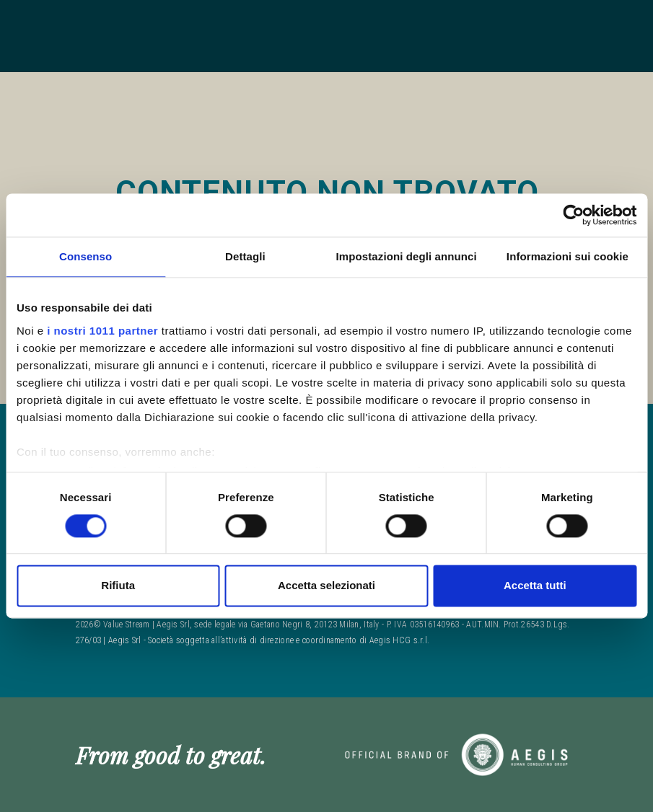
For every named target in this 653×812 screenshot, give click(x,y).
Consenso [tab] (86, 256)
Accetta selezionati (326, 586)
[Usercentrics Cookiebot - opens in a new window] (573, 215)
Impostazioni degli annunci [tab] (407, 256)
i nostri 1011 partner (102, 331)
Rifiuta (118, 586)
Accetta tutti (535, 586)
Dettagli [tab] (245, 256)
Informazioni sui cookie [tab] (567, 256)
